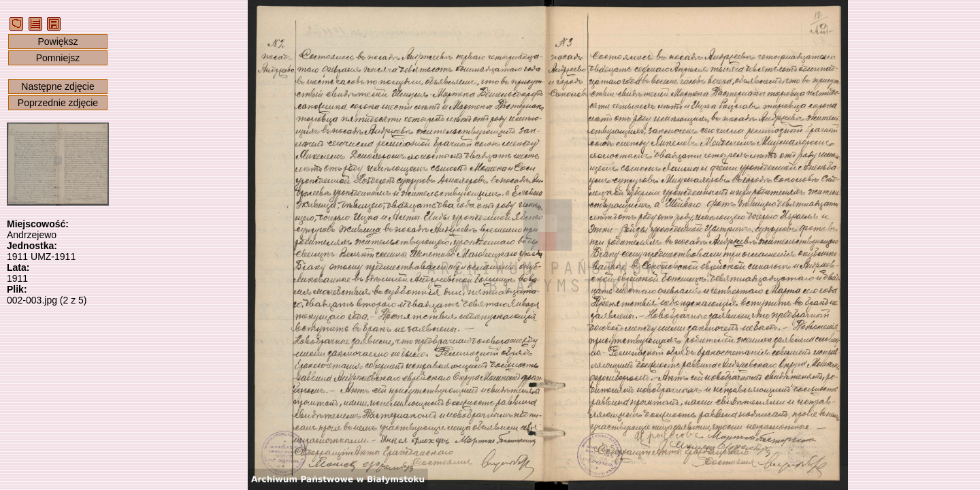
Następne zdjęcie (58, 86)
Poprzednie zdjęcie (58, 103)
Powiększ (58, 42)
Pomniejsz (58, 58)
